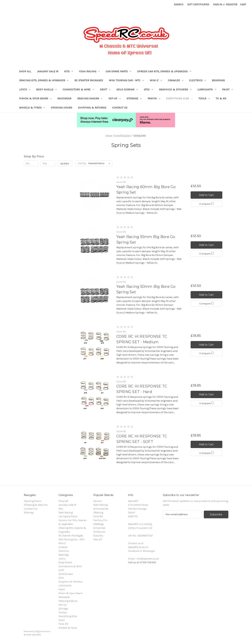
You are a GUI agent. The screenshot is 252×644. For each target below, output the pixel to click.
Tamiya (154, 98)
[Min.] (31, 163)
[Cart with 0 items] (243, 4)
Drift (105, 89)
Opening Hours (61, 108)
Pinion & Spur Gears (35, 98)
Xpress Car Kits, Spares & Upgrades (164, 71)
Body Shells (46, 89)
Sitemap (29, 513)
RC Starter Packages (89, 80)
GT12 (148, 89)
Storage (134, 98)
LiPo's (25, 89)
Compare (206, 204)
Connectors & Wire (78, 89)
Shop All (25, 71)
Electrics (198, 80)
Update (65, 163)
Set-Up (115, 98)
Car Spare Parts (118, 71)
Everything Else (179, 98)
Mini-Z (156, 80)
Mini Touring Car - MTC (126, 80)
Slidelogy (99, 524)
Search (179, 4)
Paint (228, 89)
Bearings (218, 80)
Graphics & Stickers (175, 89)
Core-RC (98, 516)
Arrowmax (99, 528)
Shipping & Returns (92, 108)
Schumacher (101, 509)
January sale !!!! (48, 71)
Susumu (98, 536)
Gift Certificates (198, 4)
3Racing (98, 513)
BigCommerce (43, 631)
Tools (204, 98)
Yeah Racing (89, 71)
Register (232, 4)
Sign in (218, 4)
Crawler (176, 80)
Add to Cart (206, 195)
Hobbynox (99, 532)
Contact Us (120, 108)
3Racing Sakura (90, 98)
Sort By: (82, 163)
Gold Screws (127, 89)
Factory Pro (100, 520)
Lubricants (207, 89)
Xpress (98, 501)
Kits (69, 71)
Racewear (64, 98)
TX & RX (221, 98)
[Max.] (48, 163)
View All (98, 539)
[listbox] (100, 163)
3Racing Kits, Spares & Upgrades (44, 80)
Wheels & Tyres (32, 108)
